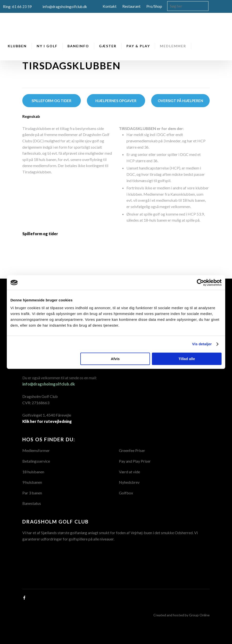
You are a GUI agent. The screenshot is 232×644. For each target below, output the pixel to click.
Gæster (108, 46)
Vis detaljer (202, 344)
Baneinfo (78, 46)
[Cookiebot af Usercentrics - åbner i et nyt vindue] (200, 282)
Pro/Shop (154, 6)
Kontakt (110, 6)
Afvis (115, 359)
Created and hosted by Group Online (182, 615)
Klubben (17, 46)
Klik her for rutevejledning (47, 421)
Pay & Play (138, 46)
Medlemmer (173, 46)
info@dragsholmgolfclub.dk (49, 384)
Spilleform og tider (40, 234)
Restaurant (131, 6)
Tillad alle (187, 359)
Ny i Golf (47, 46)
